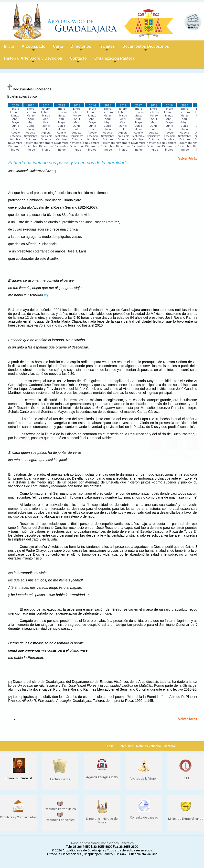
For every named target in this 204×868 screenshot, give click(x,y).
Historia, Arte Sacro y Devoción (33, 60)
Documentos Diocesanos (146, 48)
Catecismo (126, 746)
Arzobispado (34, 48)
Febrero (15, 112)
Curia (58, 48)
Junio (15, 126)
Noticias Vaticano (149, 746)
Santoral (170, 746)
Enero (15, 109)
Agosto (15, 133)
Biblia (110, 746)
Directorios (81, 48)
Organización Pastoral (115, 60)
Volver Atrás (188, 159)
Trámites (107, 48)
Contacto (78, 60)
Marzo (15, 116)
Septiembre (15, 136)
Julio (15, 129)
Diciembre (15, 146)
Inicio (9, 46)
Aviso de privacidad (85, 843)
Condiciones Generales (117, 843)
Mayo (15, 122)
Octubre (15, 140)
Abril (15, 119)
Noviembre (15, 143)
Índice (15, 150)
